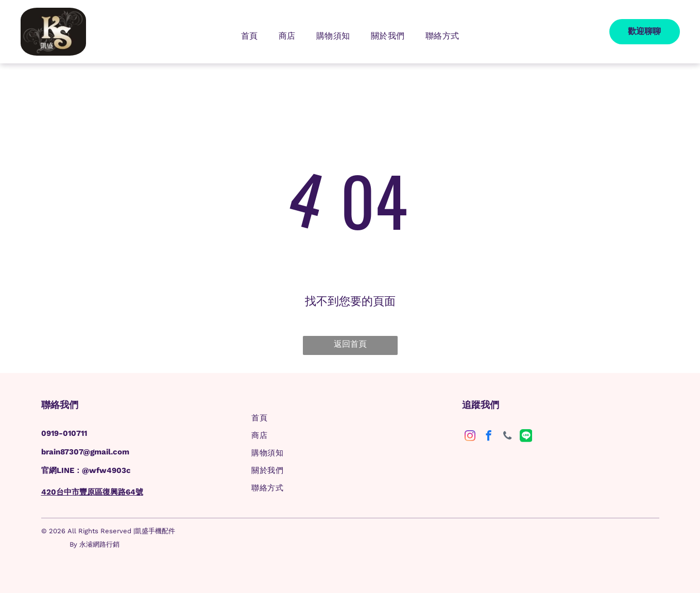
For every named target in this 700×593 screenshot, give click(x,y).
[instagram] (470, 437)
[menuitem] (250, 36)
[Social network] (526, 437)
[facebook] (489, 437)
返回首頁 (350, 344)
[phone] (507, 437)
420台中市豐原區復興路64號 (92, 492)
